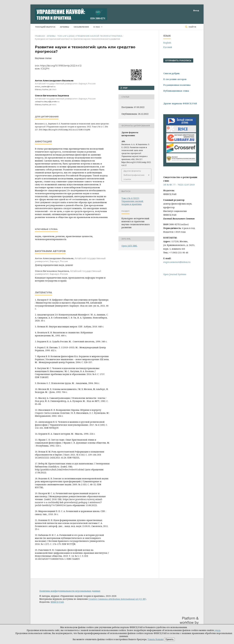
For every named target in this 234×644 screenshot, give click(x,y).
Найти (192, 27)
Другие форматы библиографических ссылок (134, 175)
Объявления (81, 27)
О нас (97, 27)
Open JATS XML (129, 246)
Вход (196, 10)
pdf (125, 88)
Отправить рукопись (178, 60)
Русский (168, 47)
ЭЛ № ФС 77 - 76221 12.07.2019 (179, 185)
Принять (169, 639)
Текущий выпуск (45, 27)
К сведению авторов (175, 79)
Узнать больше (156, 639)
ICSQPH (45, 69)
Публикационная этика (176, 91)
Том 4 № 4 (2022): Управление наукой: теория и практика (90, 36)
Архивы (64, 27)
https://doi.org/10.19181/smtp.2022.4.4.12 (61, 66)
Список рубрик (171, 73)
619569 (54, 90)
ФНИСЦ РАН (57, 602)
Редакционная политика (177, 85)
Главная (40, 36)
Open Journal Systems (175, 274)
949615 (54, 105)
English (167, 43)
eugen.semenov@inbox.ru (177, 262)
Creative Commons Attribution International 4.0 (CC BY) (117, 599)
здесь (217, 630)
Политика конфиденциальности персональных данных (70, 591)
